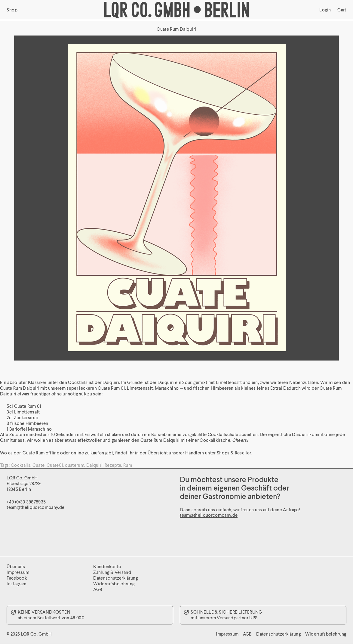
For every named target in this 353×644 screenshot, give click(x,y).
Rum (128, 465)
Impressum (18, 572)
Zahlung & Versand (112, 572)
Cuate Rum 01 (111, 388)
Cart (342, 10)
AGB (98, 589)
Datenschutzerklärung (115, 578)
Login (325, 10)
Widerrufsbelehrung (114, 584)
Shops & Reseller (234, 453)
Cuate (39, 465)
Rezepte (113, 465)
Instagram (16, 584)
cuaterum (75, 465)
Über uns (16, 567)
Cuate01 (55, 465)
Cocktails (21, 465)
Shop (12, 10)
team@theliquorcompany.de (209, 515)
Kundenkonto (107, 567)
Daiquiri (95, 465)
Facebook (17, 578)
